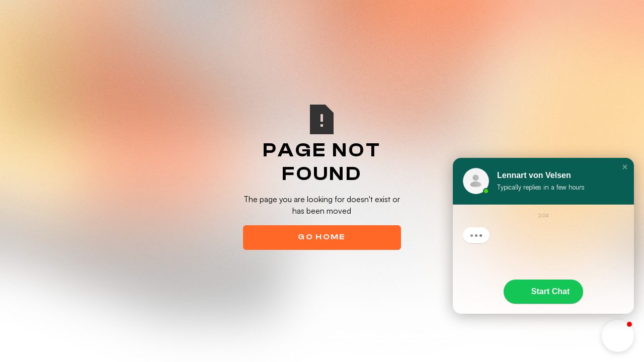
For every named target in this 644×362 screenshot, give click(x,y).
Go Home (322, 237)
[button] (625, 167)
